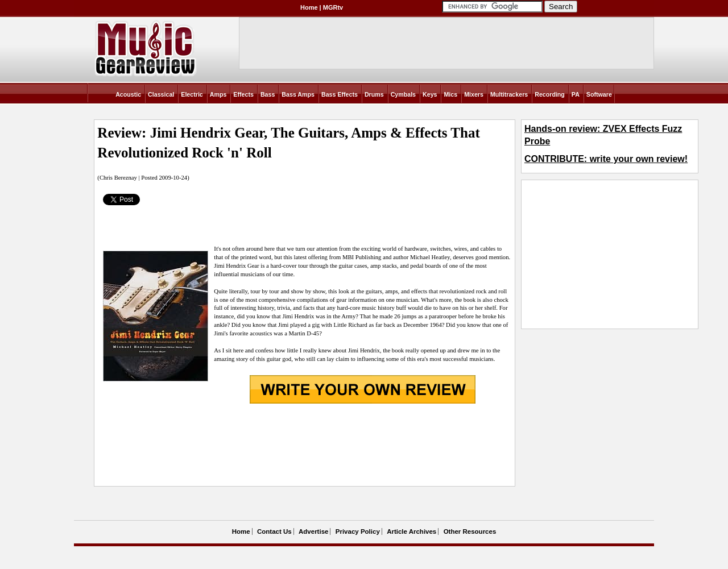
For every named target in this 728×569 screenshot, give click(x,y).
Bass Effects (340, 94)
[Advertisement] (304, 446)
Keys (430, 94)
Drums (374, 94)
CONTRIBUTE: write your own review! (606, 159)
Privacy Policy (358, 531)
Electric (192, 94)
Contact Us (274, 531)
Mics (450, 94)
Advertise (313, 531)
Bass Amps (298, 94)
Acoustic (128, 94)
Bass (268, 94)
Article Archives (411, 531)
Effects (243, 94)
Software (599, 94)
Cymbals (403, 94)
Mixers (474, 94)
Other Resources (470, 531)
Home (309, 7)
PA (576, 94)
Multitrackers (509, 94)
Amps (218, 94)
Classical (161, 94)
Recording (550, 94)
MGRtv (333, 7)
